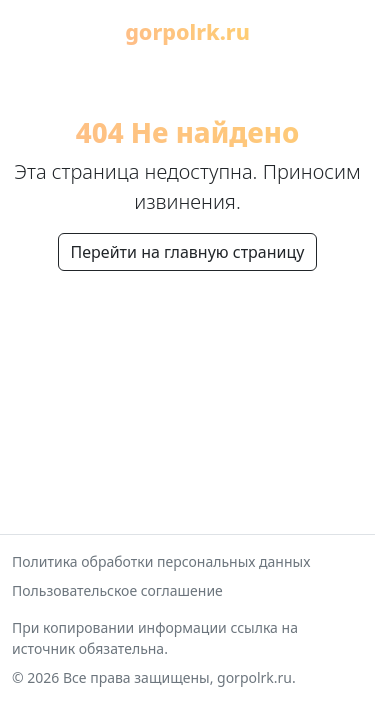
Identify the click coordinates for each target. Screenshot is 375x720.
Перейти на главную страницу (188, 252)
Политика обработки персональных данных (161, 561)
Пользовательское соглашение (117, 590)
